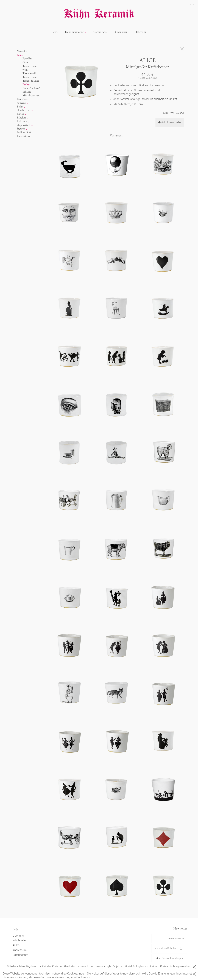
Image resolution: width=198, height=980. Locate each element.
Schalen (27, 92)
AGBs (16, 945)
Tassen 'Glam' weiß (30, 68)
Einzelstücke (24, 136)
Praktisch (22, 121)
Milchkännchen (31, 95)
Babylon (21, 117)
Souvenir (22, 103)
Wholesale (19, 940)
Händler (140, 32)
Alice (20, 55)
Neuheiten (23, 51)
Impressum (20, 950)
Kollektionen (74, 32)
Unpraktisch (24, 125)
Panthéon (22, 99)
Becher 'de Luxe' (31, 88)
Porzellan (27, 58)
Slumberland (24, 110)
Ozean (26, 62)
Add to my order (170, 122)
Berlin (20, 106)
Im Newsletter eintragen (169, 958)
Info (54, 32)
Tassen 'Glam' (30, 77)
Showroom (100, 32)
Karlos (20, 114)
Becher (26, 84)
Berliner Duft (24, 132)
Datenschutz (20, 955)
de (190, 4)
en (194, 4)
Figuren (21, 128)
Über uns (121, 32)
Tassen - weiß (29, 73)
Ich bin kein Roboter (165, 948)
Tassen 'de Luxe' (31, 81)
